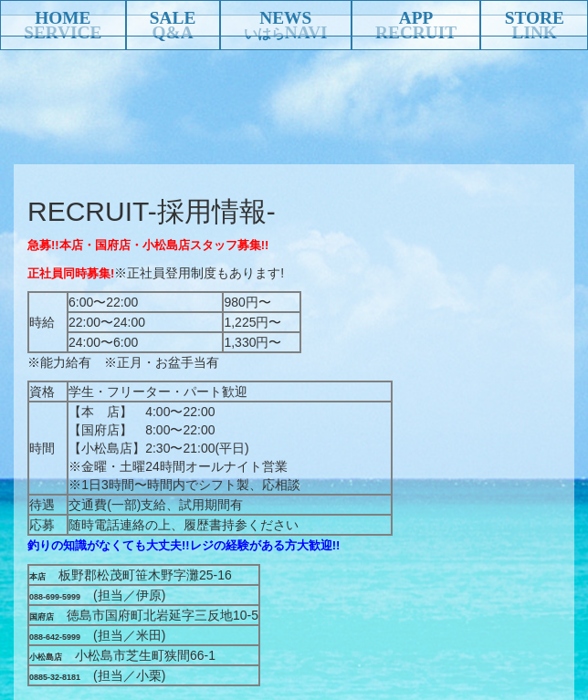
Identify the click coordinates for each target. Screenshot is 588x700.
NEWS (285, 18)
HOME (63, 18)
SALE (173, 18)
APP (416, 18)
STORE (535, 18)
